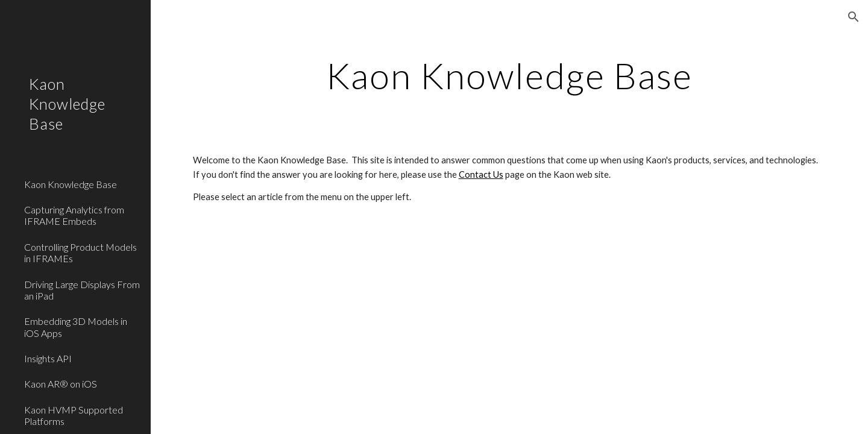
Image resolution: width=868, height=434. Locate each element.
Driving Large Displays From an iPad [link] (82, 290)
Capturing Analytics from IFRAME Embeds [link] (74, 215)
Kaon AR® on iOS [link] (61, 384)
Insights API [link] (48, 358)
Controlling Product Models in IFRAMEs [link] (80, 253)
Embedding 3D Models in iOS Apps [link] (76, 327)
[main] (510, 75)
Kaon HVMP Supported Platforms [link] (74, 415)
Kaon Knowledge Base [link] (71, 184)
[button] (854, 17)
